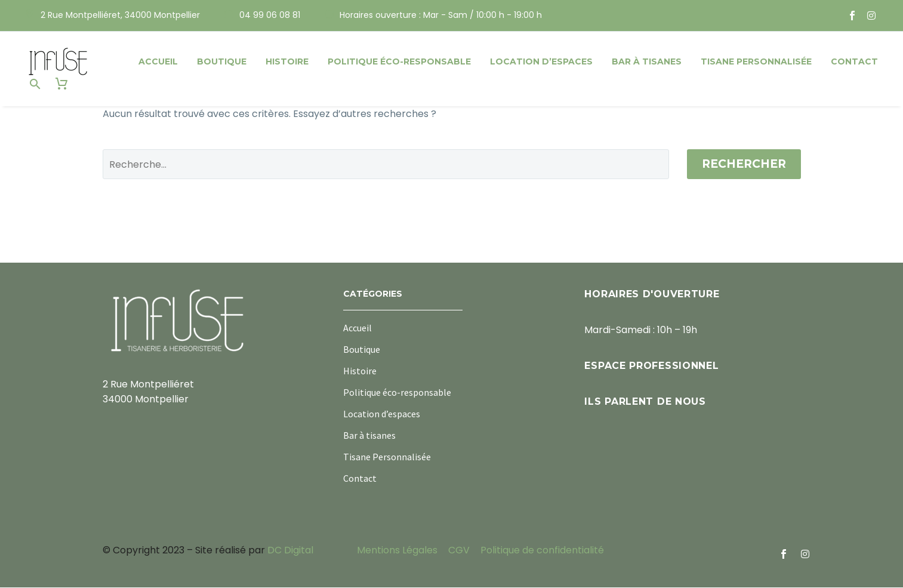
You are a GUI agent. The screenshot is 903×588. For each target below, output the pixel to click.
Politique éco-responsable (399, 61)
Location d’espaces (541, 61)
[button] (35, 84)
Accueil (158, 61)
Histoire (287, 61)
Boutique (222, 61)
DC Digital (290, 551)
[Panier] (61, 84)
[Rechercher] (386, 165)
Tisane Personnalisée (756, 61)
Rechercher (744, 164)
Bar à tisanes (647, 61)
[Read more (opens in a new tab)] (113, 16)
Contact (854, 61)
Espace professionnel (651, 366)
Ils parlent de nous (645, 402)
